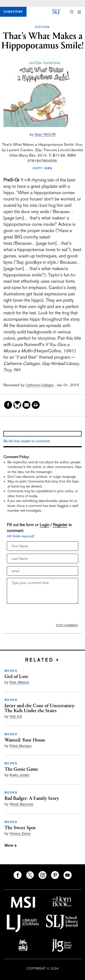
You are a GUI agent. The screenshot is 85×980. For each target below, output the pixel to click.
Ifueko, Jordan (19, 775)
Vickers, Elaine (20, 833)
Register (60, 525)
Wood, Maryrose (21, 804)
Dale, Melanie (19, 682)
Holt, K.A (16, 716)
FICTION (42, 27)
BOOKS (11, 671)
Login (44, 525)
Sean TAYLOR (45, 134)
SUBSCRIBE (13, 12)
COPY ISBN (43, 168)
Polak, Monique (21, 746)
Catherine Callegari (40, 385)
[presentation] (36, 614)
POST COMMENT (67, 625)
